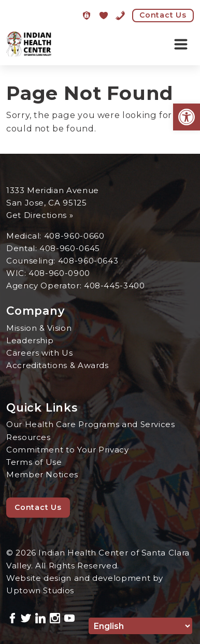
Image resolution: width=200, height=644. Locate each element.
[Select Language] (140, 626)
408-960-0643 (88, 261)
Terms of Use (34, 462)
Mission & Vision (39, 328)
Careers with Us (40, 353)
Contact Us (163, 15)
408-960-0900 (59, 273)
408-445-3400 (115, 286)
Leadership (30, 340)
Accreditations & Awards (58, 365)
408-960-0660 (74, 236)
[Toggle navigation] (181, 45)
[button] (187, 117)
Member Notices (42, 474)
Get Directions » (40, 215)
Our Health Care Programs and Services (91, 424)
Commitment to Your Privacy (68, 450)
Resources (28, 437)
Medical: (25, 236)
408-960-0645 (70, 248)
